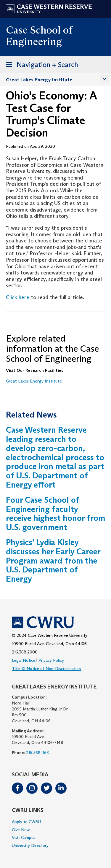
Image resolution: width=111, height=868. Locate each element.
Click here (18, 297)
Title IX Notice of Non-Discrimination (46, 669)
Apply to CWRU (26, 822)
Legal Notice (24, 660)
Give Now (21, 830)
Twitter (46, 788)
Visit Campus (24, 837)
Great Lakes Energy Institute (39, 80)
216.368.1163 (37, 753)
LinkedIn (61, 788)
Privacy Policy (51, 660)
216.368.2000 (25, 652)
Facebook (17, 788)
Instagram (32, 788)
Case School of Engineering (39, 36)
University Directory (30, 845)
